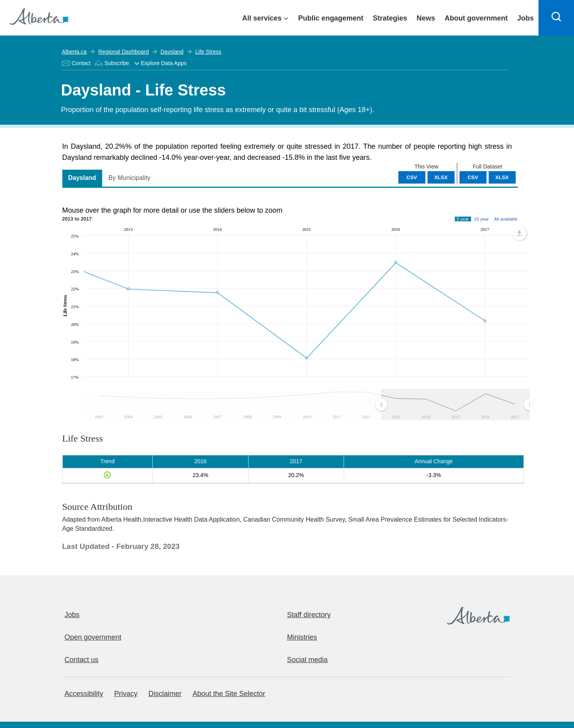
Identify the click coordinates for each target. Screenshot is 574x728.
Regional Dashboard (123, 52)
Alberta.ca (74, 52)
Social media (308, 660)
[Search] (556, 18)
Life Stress (208, 52)
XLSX (502, 177)
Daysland (172, 52)
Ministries (302, 637)
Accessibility (84, 694)
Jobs (72, 615)
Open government (93, 637)
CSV (473, 177)
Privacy (126, 694)
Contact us (82, 660)
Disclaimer (165, 694)
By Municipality (130, 178)
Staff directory (309, 615)
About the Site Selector (229, 694)
